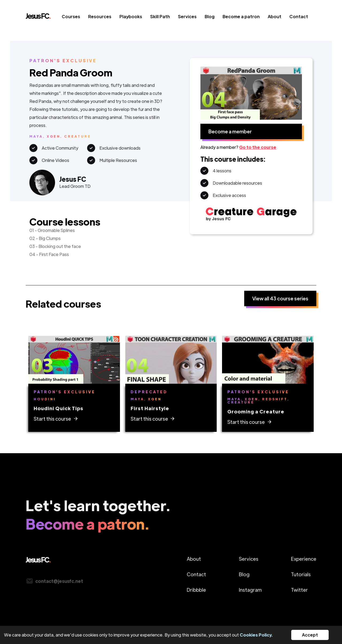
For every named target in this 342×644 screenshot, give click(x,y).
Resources (100, 16)
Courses (71, 16)
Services (187, 16)
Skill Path (160, 16)
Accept (310, 635)
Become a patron (241, 16)
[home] (42, 18)
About (275, 16)
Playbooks (131, 16)
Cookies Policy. (256, 635)
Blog (210, 16)
